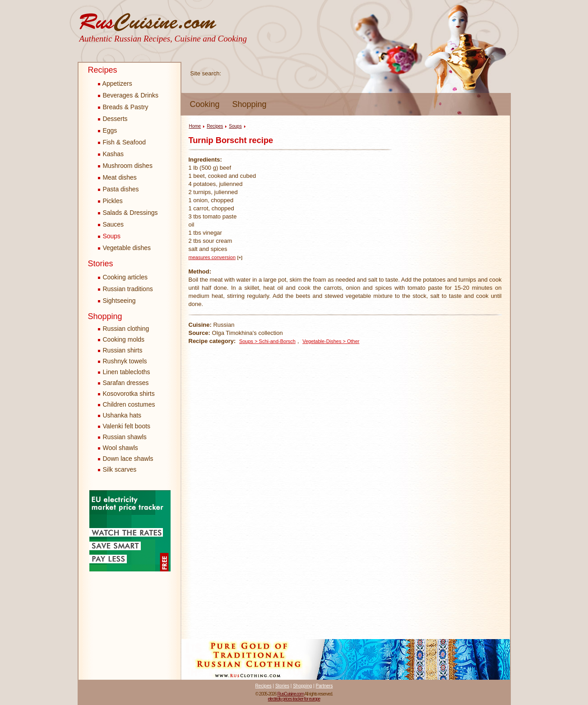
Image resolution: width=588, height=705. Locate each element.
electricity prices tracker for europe (294, 699)
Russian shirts (123, 350)
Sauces (111, 224)
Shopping (250, 104)
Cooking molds (124, 339)
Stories (101, 264)
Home (195, 126)
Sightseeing (117, 301)
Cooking (205, 104)
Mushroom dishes (125, 166)
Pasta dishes (118, 189)
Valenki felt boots (127, 426)
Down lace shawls (128, 459)
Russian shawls (125, 437)
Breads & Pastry (123, 107)
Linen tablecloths (127, 372)
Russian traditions (125, 289)
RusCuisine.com (290, 694)
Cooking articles (123, 277)
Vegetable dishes (125, 248)
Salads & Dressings (128, 213)
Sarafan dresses (126, 383)
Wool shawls (120, 448)
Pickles (110, 201)
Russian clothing (126, 329)
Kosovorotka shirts (129, 394)
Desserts (113, 119)
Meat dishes (117, 177)
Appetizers (115, 83)
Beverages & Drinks (128, 95)
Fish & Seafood (122, 142)
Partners (324, 686)
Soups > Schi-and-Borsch (267, 341)
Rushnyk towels (125, 361)
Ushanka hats (122, 415)
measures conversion (212, 257)
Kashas (111, 154)
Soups (109, 236)
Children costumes (129, 404)
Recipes (103, 70)
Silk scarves (120, 469)
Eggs (108, 130)
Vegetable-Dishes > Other (331, 341)
